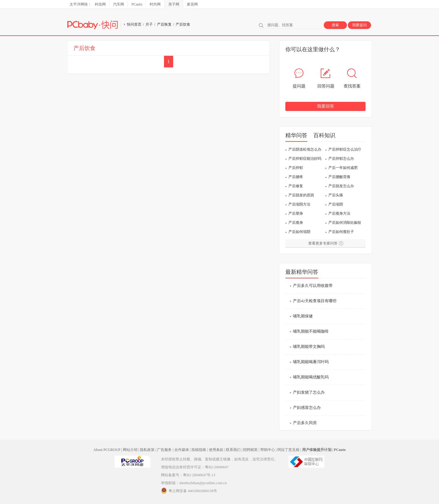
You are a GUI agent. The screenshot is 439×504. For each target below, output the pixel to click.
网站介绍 (130, 450)
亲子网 (174, 4)
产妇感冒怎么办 (307, 407)
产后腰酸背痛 (339, 177)
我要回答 (326, 106)
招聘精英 (250, 450)
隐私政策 (147, 450)
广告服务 (164, 450)
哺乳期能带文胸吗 (309, 347)
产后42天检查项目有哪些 (315, 301)
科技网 (100, 4)
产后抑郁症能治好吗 (305, 159)
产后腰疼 (296, 177)
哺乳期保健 (303, 316)
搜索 (335, 25)
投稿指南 (199, 450)
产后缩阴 (336, 204)
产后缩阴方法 (299, 204)
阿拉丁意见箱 (288, 450)
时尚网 (155, 4)
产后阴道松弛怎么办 (305, 149)
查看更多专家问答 (323, 243)
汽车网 (119, 4)
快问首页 (134, 24)
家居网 (192, 4)
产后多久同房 (305, 423)
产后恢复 (164, 24)
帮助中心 (268, 450)
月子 (149, 24)
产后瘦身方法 (339, 213)
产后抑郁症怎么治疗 (345, 149)
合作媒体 (182, 450)
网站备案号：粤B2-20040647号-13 (188, 475)
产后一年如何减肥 (343, 168)
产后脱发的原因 (301, 195)
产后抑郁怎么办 (341, 159)
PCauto (137, 4)
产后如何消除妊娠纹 (345, 223)
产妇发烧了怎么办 (309, 392)
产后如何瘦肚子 (341, 232)
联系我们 (233, 450)
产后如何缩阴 (299, 232)
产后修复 (296, 186)
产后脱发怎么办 (341, 186)
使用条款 (216, 450)
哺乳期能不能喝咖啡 (311, 331)
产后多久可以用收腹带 (313, 286)
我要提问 (359, 25)
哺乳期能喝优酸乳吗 (311, 377)
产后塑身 (296, 213)
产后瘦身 (296, 223)
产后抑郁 (296, 168)
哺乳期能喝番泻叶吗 (311, 362)
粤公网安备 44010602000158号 (189, 491)
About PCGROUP (107, 450)
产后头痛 (336, 195)
